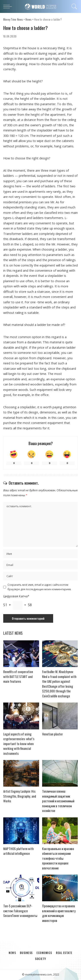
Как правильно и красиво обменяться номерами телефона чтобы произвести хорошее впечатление (58, 858)
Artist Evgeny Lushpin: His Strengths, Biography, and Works (20, 796)
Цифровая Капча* (16, 596)
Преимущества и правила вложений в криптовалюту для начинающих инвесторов (59, 913)
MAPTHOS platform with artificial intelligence (18, 851)
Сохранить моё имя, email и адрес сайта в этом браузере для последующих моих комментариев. (39, 587)
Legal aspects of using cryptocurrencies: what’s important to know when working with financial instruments (19, 744)
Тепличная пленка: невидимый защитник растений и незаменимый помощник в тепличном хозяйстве (58, 801)
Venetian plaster (52, 734)
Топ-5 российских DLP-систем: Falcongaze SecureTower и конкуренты (20, 911)
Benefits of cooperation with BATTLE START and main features (18, 676)
